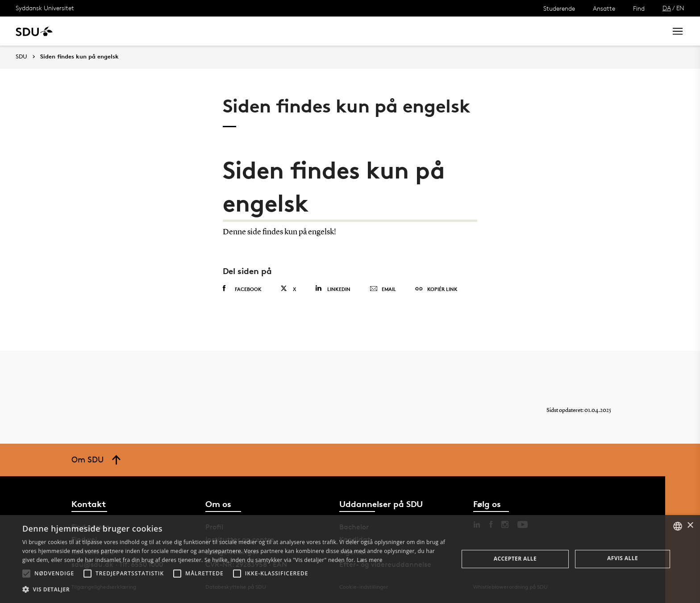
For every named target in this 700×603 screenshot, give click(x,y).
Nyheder (185, 31)
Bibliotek (278, 31)
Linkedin (333, 289)
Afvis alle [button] (623, 558)
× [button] (690, 526)
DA (667, 8)
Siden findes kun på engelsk (79, 57)
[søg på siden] (585, 31)
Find (639, 8)
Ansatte (604, 8)
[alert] (350, 559)
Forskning (143, 31)
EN (680, 8)
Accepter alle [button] (515, 559)
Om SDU (318, 31)
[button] (26, 574)
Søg (649, 31)
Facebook (242, 289)
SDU (21, 56)
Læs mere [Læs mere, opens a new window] (369, 560)
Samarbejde (231, 31)
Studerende (559, 8)
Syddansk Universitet (45, 8)
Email (383, 289)
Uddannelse (95, 31)
